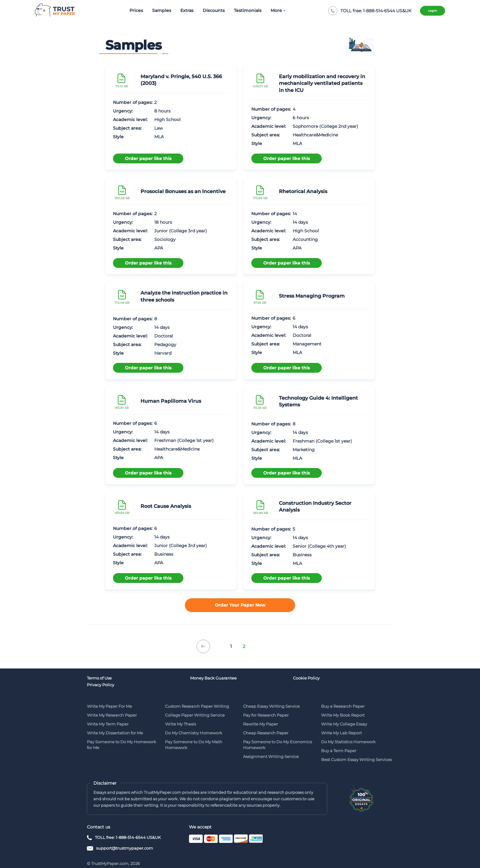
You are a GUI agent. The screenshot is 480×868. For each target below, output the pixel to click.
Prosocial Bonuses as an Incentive (183, 191)
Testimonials (242, 10)
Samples (156, 10)
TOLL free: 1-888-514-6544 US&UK (128, 830)
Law (159, 128)
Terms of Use (99, 679)
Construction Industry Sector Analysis (315, 506)
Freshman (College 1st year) (184, 440)
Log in (428, 11)
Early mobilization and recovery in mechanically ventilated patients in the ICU (322, 83)
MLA (159, 137)
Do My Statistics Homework (348, 734)
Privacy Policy (335, 679)
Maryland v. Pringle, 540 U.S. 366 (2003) (181, 80)
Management (307, 344)
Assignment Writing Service (271, 749)
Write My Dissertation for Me (115, 725)
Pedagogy (165, 345)
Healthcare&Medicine (315, 135)
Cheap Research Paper (266, 725)
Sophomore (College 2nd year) (325, 126)
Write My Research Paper (112, 708)
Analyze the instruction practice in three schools (184, 296)
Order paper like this (148, 157)
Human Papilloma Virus (171, 401)
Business (164, 554)
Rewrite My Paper (261, 717)
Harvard (163, 353)
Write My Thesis (180, 717)
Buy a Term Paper (339, 743)
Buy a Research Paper (343, 699)
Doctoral (164, 336)
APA (159, 248)
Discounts (208, 10)
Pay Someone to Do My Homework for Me (122, 737)
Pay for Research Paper (266, 708)
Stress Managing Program (312, 296)
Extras (182, 10)
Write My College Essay (344, 717)
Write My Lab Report (341, 725)
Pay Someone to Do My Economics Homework (277, 737)
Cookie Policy (256, 679)
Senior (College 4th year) (319, 546)
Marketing (304, 450)
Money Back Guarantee (188, 679)
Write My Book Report (343, 708)
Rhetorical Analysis (303, 191)
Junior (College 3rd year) (181, 231)
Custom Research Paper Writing (197, 699)
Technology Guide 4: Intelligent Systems (318, 401)
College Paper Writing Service (195, 708)
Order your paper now (240, 606)
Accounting (305, 239)
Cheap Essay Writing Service (271, 699)
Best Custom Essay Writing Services (356, 752)
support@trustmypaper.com (125, 841)
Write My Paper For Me (109, 699)
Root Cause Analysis (166, 506)
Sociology (165, 239)
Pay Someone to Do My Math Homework (194, 737)
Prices (131, 10)
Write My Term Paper (108, 717)
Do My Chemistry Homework (194, 725)
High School (167, 120)
